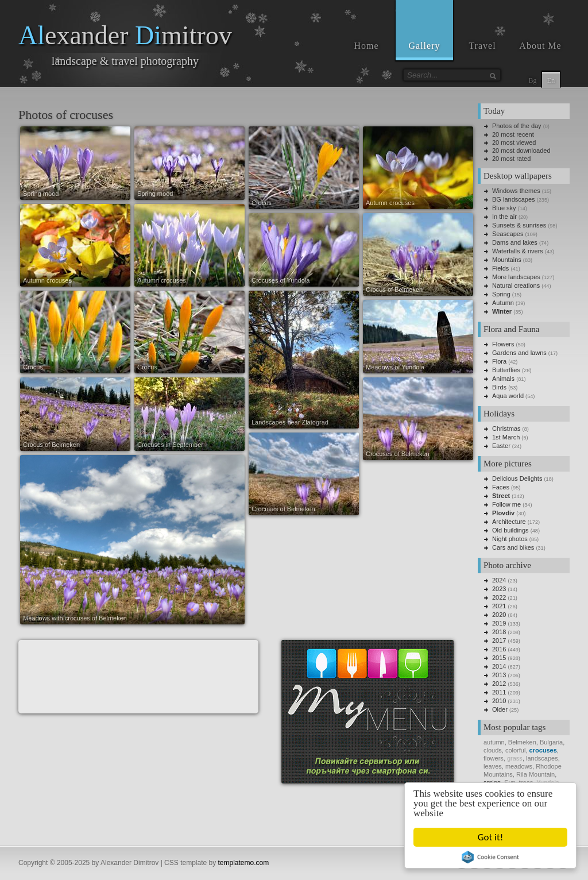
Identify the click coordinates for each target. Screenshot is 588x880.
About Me (540, 46)
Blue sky (504, 208)
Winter (502, 311)
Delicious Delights (517, 478)
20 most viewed (514, 142)
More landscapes (516, 277)
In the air (504, 217)
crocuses (543, 750)
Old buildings (510, 530)
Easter (501, 446)
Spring (501, 294)
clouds (493, 750)
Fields (500, 268)
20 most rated (511, 159)
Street (501, 496)
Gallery (425, 46)
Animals (503, 379)
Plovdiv (503, 513)
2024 (499, 580)
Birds (499, 387)
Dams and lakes (515, 242)
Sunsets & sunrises (519, 225)
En (551, 80)
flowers (494, 758)
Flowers (503, 344)
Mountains (507, 260)
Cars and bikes (513, 547)
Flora (499, 361)
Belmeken (522, 742)
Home (366, 46)
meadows (519, 766)
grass (515, 758)
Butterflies (506, 370)
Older (500, 709)
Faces (501, 487)
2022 (499, 597)
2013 (499, 675)
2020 (499, 615)
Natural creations (516, 285)
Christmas (506, 429)
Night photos (510, 539)
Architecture (509, 522)
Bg (532, 80)
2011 (499, 692)
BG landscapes (514, 199)
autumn (494, 742)
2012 (499, 684)
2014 (499, 666)
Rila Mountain (535, 774)
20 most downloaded (521, 150)
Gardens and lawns (519, 353)
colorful (515, 750)
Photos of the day (517, 126)
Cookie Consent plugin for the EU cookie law (490, 857)
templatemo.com (244, 863)
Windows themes (516, 191)
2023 (499, 589)
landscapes (542, 758)
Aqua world (508, 396)
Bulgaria (551, 742)
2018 (499, 632)
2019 (499, 623)
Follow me (506, 504)
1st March (506, 437)
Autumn (503, 303)
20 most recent (513, 134)
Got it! (490, 837)
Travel (482, 46)
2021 (499, 606)
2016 (499, 649)
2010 (499, 701)
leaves (493, 766)
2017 (499, 640)
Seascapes (508, 234)
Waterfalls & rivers (518, 251)
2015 (499, 658)
